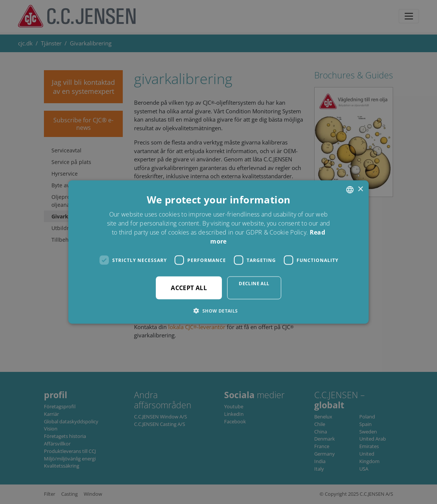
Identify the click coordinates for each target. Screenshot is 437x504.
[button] (218, 311)
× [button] (360, 189)
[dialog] (218, 252)
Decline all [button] (254, 284)
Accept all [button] (189, 288)
